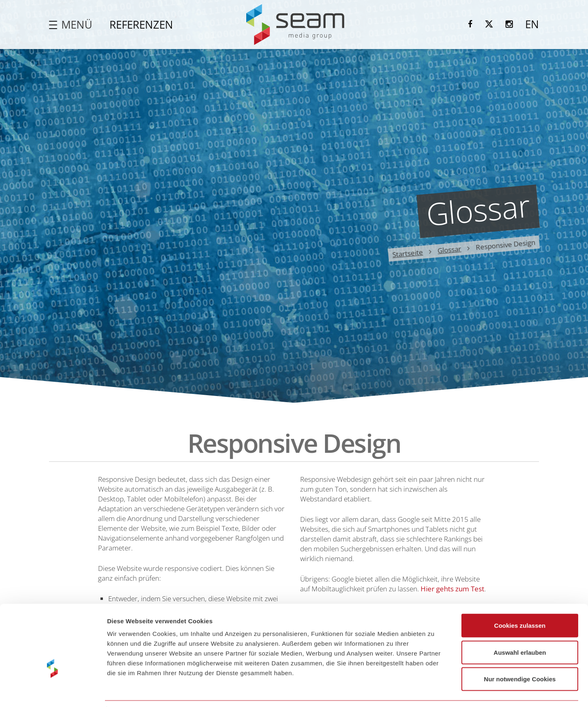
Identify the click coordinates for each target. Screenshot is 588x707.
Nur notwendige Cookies (520, 653)
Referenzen (141, 25)
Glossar (450, 250)
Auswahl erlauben (520, 627)
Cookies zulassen (520, 600)
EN (532, 24)
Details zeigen (434, 691)
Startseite (408, 253)
